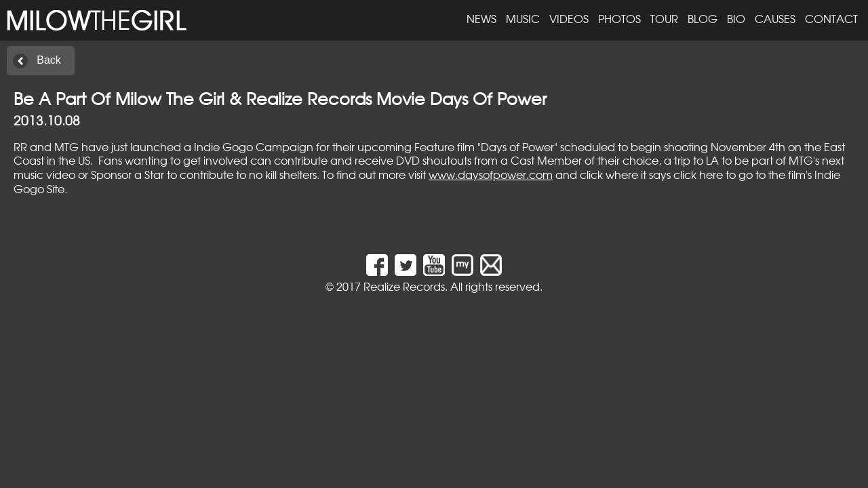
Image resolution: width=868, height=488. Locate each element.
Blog (703, 18)
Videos (569, 18)
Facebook (377, 265)
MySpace (462, 265)
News (481, 18)
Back (49, 60)
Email (491, 265)
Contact (831, 18)
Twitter (406, 265)
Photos (619, 18)
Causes (775, 18)
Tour (664, 18)
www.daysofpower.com (491, 174)
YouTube (434, 265)
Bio (736, 18)
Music (523, 18)
